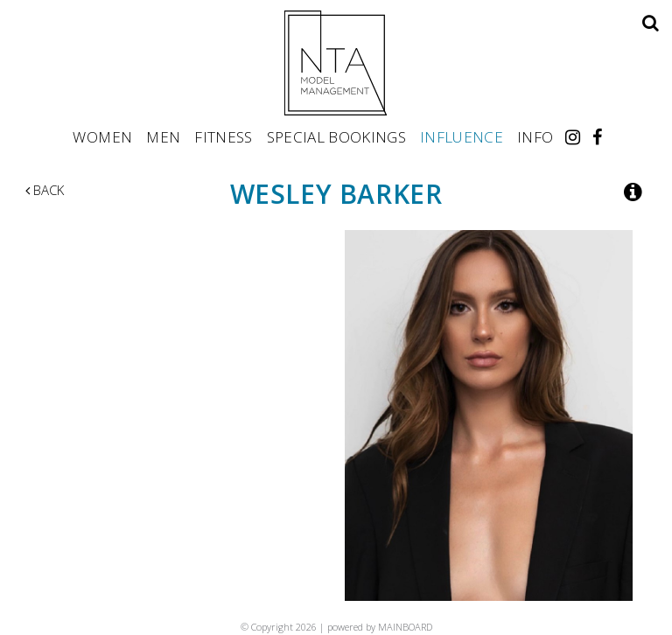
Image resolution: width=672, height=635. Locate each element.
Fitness (223, 136)
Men (163, 136)
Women (102, 136)
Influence (462, 136)
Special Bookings (336, 136)
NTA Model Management (336, 63)
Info (535, 136)
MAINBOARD (405, 627)
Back (45, 190)
